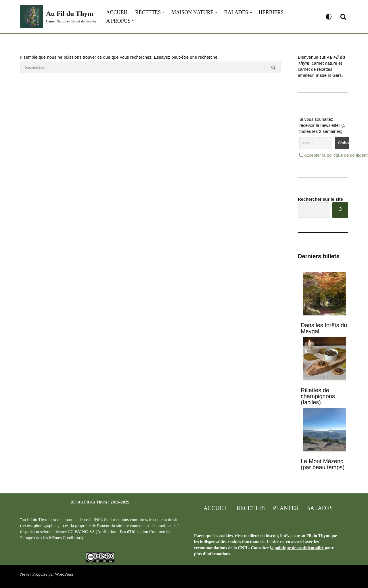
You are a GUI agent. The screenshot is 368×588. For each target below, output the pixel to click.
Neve (25, 574)
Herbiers (271, 12)
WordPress (64, 574)
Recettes (251, 508)
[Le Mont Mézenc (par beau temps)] (324, 430)
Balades (319, 508)
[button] (163, 13)
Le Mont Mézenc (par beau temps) (323, 464)
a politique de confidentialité (298, 548)
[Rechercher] (343, 17)
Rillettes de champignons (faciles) (318, 396)
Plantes (285, 508)
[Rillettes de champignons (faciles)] (324, 359)
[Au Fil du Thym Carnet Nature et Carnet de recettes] (58, 17)
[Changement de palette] (329, 17)
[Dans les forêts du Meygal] (324, 294)
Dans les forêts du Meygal (324, 328)
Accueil (117, 12)
